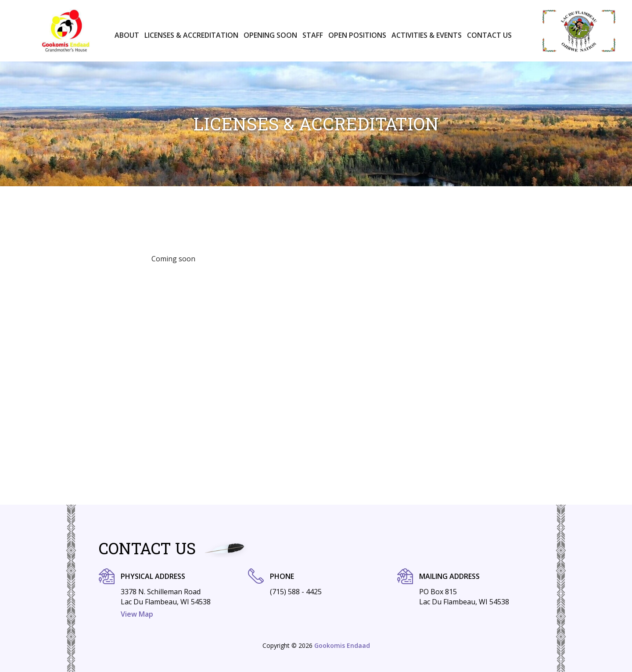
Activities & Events (427, 35)
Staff (313, 35)
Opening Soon (270, 35)
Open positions (357, 35)
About (127, 35)
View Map (137, 614)
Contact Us (489, 35)
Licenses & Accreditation (191, 35)
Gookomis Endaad (342, 645)
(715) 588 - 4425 (296, 592)
